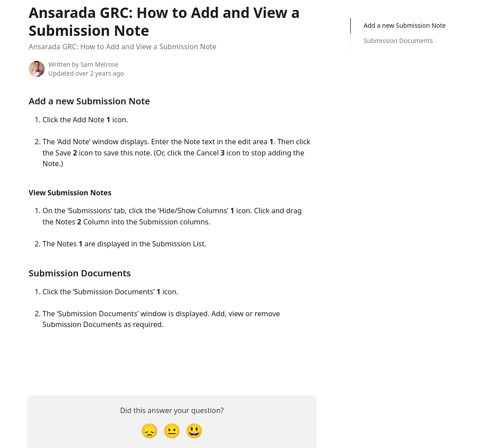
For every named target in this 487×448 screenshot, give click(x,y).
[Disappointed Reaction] (150, 430)
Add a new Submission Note (405, 25)
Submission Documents (398, 41)
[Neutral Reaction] (172, 430)
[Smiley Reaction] (194, 430)
